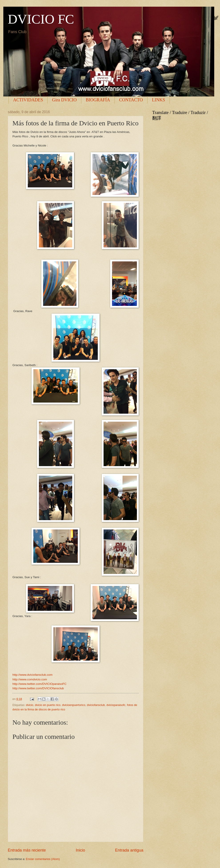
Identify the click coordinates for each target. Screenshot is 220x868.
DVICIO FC (41, 19)
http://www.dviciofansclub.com (32, 675)
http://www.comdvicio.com (30, 679)
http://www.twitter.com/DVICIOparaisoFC (39, 684)
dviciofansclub (96, 705)
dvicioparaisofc (116, 705)
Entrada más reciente (27, 850)
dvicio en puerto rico (48, 705)
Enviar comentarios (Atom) (43, 859)
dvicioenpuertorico (74, 705)
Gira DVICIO (64, 100)
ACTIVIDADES (28, 100)
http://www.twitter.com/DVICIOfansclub (38, 688)
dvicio (30, 705)
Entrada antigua (129, 850)
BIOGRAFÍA (98, 100)
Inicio (80, 850)
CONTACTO (131, 100)
